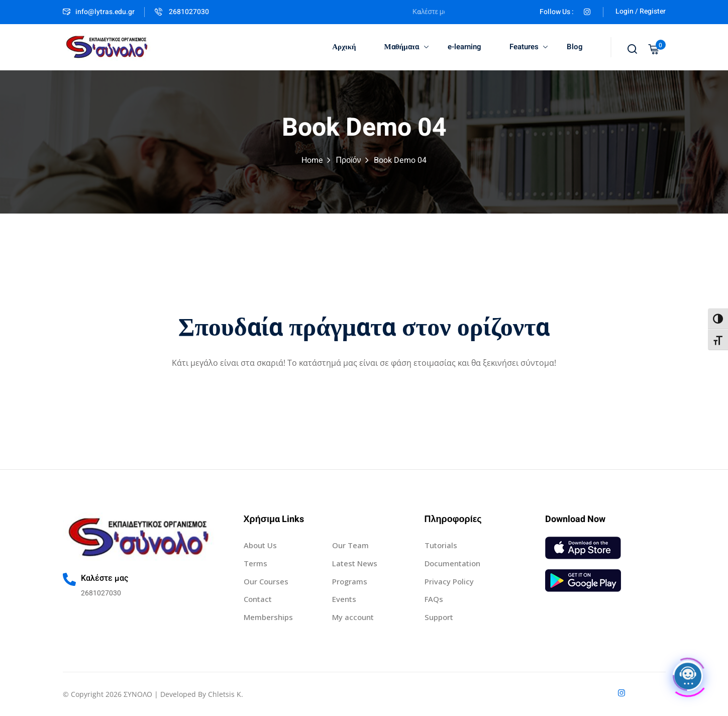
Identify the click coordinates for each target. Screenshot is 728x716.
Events (344, 599)
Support (439, 617)
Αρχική (344, 47)
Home (312, 160)
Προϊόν (348, 160)
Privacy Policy (449, 581)
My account (353, 617)
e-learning (464, 47)
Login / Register (641, 11)
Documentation (452, 563)
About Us (260, 545)
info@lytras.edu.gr (99, 12)
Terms (255, 563)
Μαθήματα (406, 47)
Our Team (350, 545)
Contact (258, 599)
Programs (350, 581)
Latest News (355, 563)
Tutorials (441, 545)
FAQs (434, 599)
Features (529, 47)
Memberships (268, 617)
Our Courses (266, 581)
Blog (575, 47)
